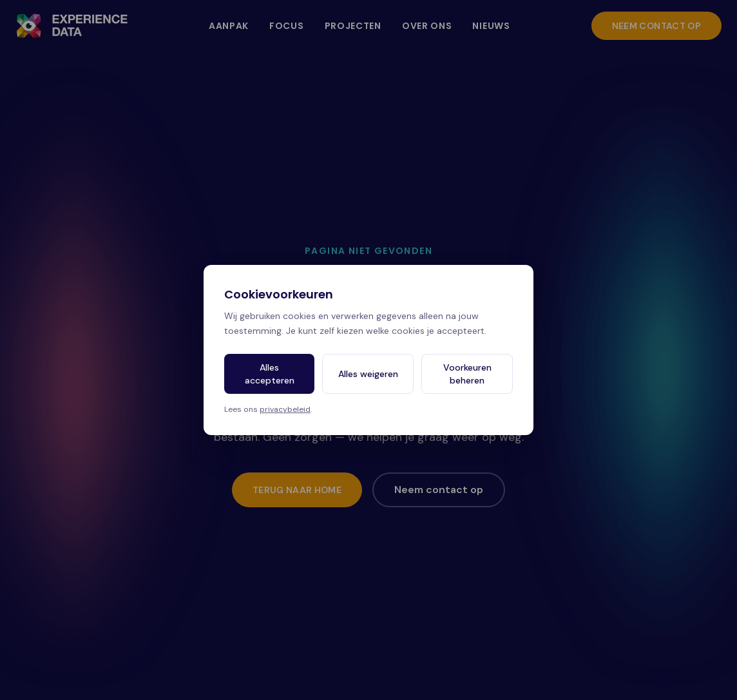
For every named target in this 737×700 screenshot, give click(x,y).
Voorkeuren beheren (467, 374)
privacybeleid (285, 409)
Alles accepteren (270, 374)
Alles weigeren (368, 374)
